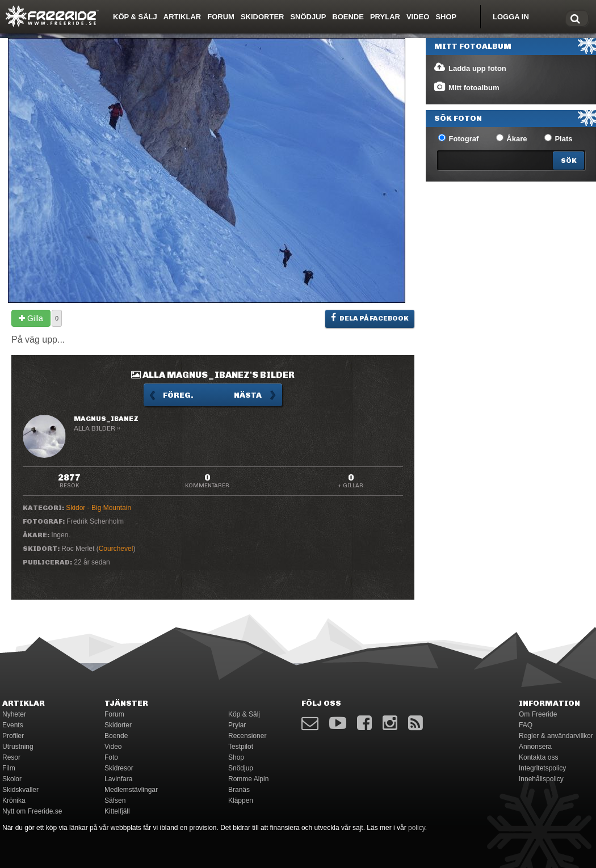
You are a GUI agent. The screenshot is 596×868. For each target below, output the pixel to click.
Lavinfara (118, 779)
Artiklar (182, 17)
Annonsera (535, 747)
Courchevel (116, 549)
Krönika (14, 800)
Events (13, 725)
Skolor (12, 779)
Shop (446, 17)
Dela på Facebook (370, 318)
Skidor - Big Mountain (98, 508)
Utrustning (18, 747)
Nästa (248, 395)
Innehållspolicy (541, 779)
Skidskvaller (20, 790)
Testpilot (241, 747)
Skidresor (119, 768)
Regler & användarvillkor (556, 736)
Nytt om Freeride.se (32, 811)
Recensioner (247, 736)
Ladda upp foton (470, 68)
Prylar (385, 17)
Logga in (511, 17)
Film (9, 768)
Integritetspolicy (542, 768)
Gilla (31, 318)
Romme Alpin (248, 779)
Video (418, 17)
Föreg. (178, 395)
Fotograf (458, 138)
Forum (221, 17)
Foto (111, 757)
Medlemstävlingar (131, 790)
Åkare (512, 138)
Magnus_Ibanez (106, 419)
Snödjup (308, 17)
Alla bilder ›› (97, 428)
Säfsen (115, 800)
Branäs (239, 790)
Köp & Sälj (135, 17)
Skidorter (263, 17)
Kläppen (241, 800)
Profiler (13, 736)
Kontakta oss (538, 757)
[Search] (568, 161)
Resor (11, 757)
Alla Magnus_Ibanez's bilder (213, 375)
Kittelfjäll (117, 811)
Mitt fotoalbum (466, 87)
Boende (348, 17)
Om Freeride (538, 714)
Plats (559, 138)
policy (417, 828)
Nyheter (14, 714)
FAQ (526, 725)
